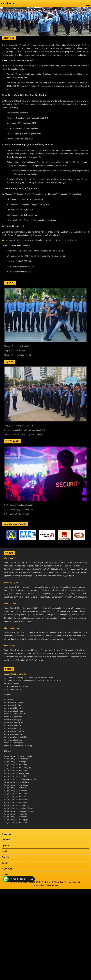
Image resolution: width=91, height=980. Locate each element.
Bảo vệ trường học (11, 628)
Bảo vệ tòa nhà (10, 604)
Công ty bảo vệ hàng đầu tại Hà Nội (19, 426)
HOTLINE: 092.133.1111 (21, 879)
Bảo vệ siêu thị (10, 558)
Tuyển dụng (7, 869)
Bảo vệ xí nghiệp (11, 646)
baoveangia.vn (16, 689)
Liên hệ (5, 875)
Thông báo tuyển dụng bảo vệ (16, 514)
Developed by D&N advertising (45, 885)
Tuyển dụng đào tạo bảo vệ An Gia (18, 505)
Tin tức (5, 851)
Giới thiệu (6, 840)
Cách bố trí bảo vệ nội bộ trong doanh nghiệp (23, 435)
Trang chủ (6, 834)
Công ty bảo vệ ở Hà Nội (14, 351)
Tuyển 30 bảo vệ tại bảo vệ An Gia (18, 510)
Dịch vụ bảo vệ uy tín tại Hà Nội (17, 355)
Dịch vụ (5, 846)
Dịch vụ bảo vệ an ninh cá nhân (17, 346)
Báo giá (5, 857)
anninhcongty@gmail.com (18, 686)
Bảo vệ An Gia (8, 4)
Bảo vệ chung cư (11, 582)
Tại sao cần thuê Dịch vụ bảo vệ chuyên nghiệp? (24, 430)
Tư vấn (5, 863)
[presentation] (4, 22)
